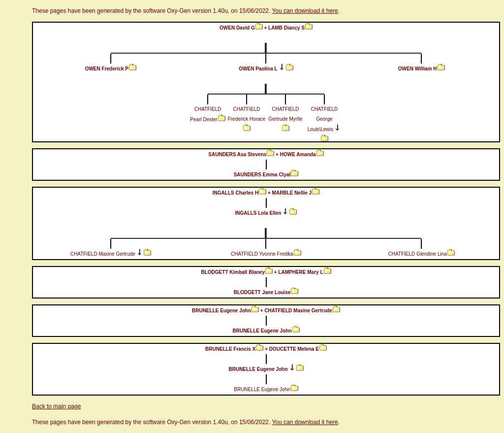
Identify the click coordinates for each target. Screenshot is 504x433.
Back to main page (56, 406)
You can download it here (305, 11)
